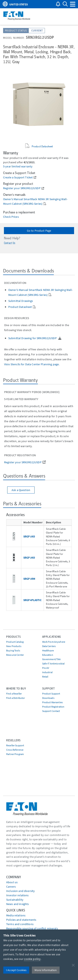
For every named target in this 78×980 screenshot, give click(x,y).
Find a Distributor (16, 698)
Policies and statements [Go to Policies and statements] (21, 920)
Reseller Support (15, 745)
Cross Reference (15, 750)
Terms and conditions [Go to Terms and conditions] (20, 924)
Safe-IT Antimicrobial (53, 664)
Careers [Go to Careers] (11, 887)
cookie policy (32, 959)
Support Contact (51, 711)
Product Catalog (15, 642)
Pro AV (46, 668)
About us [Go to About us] (12, 882)
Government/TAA (52, 659)
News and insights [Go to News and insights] (17, 904)
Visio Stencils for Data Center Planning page (31, 364)
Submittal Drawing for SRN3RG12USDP (33, 338)
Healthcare (48, 650)
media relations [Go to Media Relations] (16, 915)
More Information (46, 970)
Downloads (48, 698)
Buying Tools (13, 650)
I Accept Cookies (16, 970)
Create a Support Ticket (18, 177)
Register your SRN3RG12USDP (22, 188)
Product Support (51, 694)
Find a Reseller (14, 694)
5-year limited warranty (18, 166)
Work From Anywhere (54, 642)
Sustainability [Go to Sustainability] (15, 900)
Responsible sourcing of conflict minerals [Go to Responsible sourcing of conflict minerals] (32, 928)
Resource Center (15, 655)
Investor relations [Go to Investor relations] (17, 895)
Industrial (47, 672)
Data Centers (49, 646)
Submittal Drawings (21, 301)
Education (48, 655)
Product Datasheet (42, 146)
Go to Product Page (39, 231)
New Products (14, 646)
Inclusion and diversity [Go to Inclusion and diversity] (20, 891)
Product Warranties (53, 702)
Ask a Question (21, 490)
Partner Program (15, 754)
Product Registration (53, 707)
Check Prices (11, 217)
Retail (45, 677)
